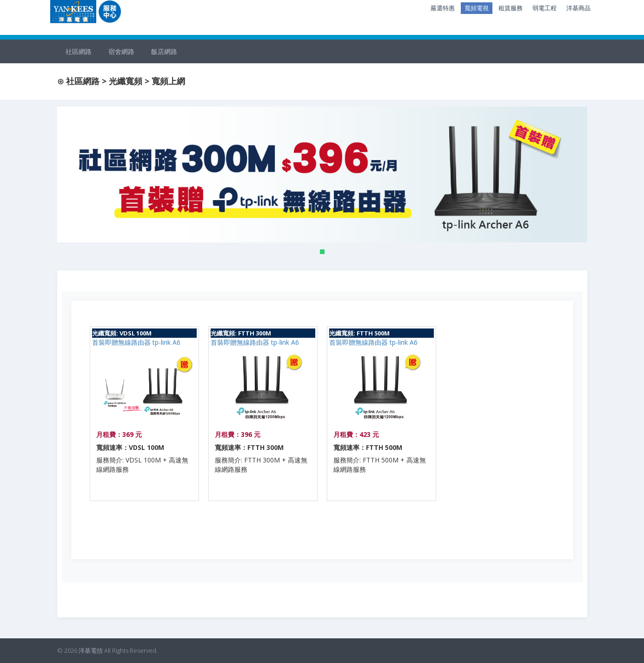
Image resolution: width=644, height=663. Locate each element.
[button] (322, 252)
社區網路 (79, 51)
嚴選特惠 (443, 8)
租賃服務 (511, 8)
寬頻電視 (477, 8)
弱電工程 (544, 8)
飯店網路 (164, 51)
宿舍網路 (121, 51)
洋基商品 (578, 8)
